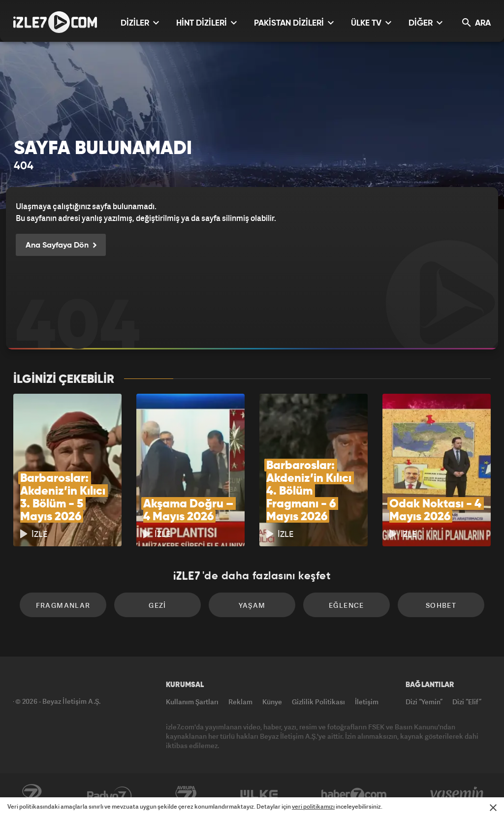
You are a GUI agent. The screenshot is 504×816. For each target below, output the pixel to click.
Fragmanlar (63, 605)
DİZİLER (140, 23)
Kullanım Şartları (192, 702)
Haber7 (354, 795)
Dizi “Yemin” (424, 702)
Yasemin (458, 795)
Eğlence (346, 605)
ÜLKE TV (371, 23)
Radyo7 (110, 795)
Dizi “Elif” (467, 702)
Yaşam (252, 605)
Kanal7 (31, 795)
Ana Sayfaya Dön (61, 246)
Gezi (157, 605)
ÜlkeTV (259, 795)
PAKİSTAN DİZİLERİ (294, 23)
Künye (272, 702)
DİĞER (425, 23)
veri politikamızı (313, 806)
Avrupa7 (186, 795)
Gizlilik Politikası (318, 702)
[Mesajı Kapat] (493, 808)
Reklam (240, 702)
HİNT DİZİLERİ (206, 23)
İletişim (367, 702)
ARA (476, 23)
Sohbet (441, 605)
